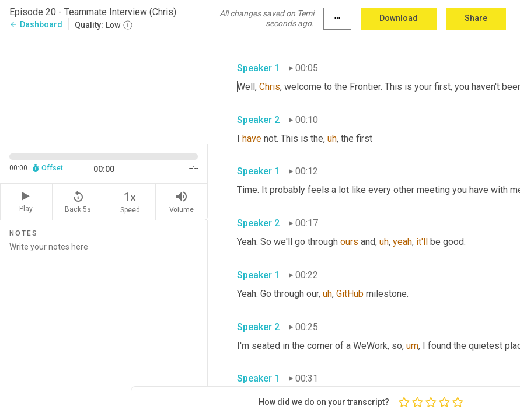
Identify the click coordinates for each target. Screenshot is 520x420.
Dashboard (36, 24)
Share (476, 18)
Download (399, 18)
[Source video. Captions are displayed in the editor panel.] (104, 89)
